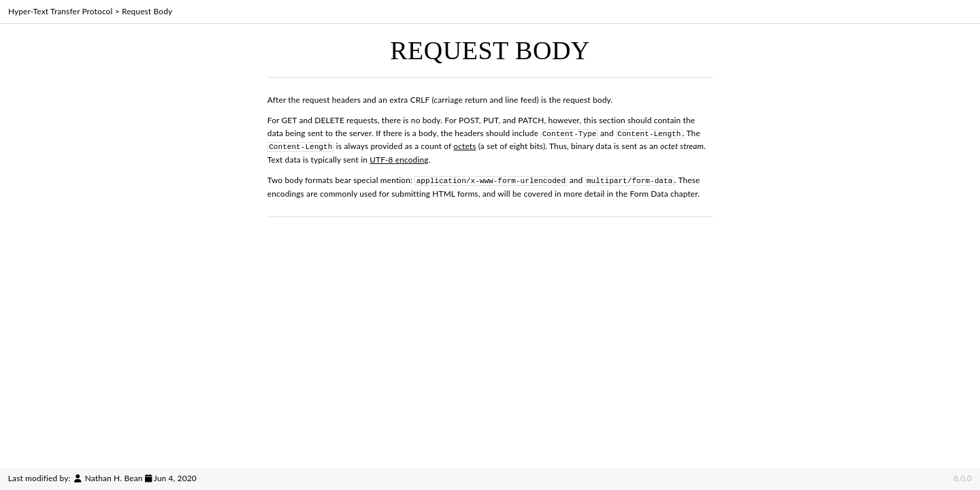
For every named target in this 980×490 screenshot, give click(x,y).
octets (464, 145)
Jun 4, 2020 (175, 478)
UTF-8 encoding (399, 158)
